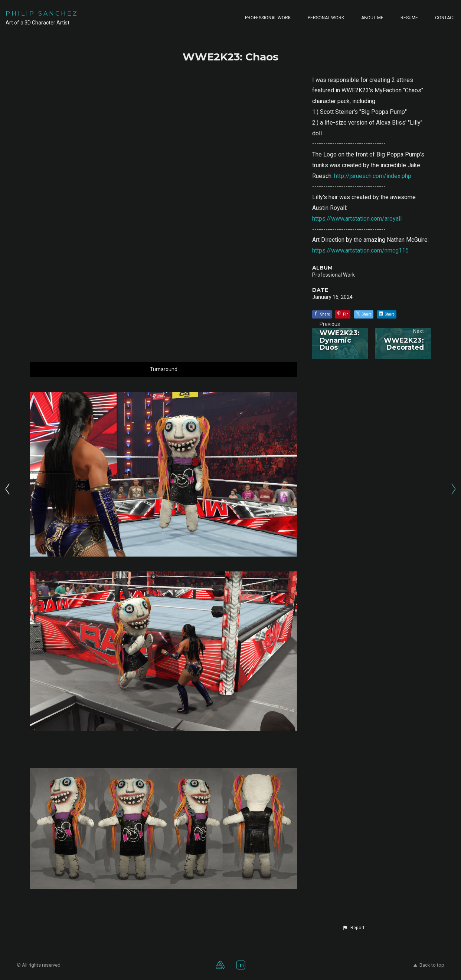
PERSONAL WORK (326, 18)
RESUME (409, 18)
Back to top (429, 965)
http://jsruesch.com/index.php (373, 176)
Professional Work (334, 275)
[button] (353, 928)
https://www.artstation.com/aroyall (357, 219)
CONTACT (445, 18)
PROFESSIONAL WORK (268, 18)
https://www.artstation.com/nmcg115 (360, 250)
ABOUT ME (372, 18)
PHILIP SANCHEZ (42, 14)
